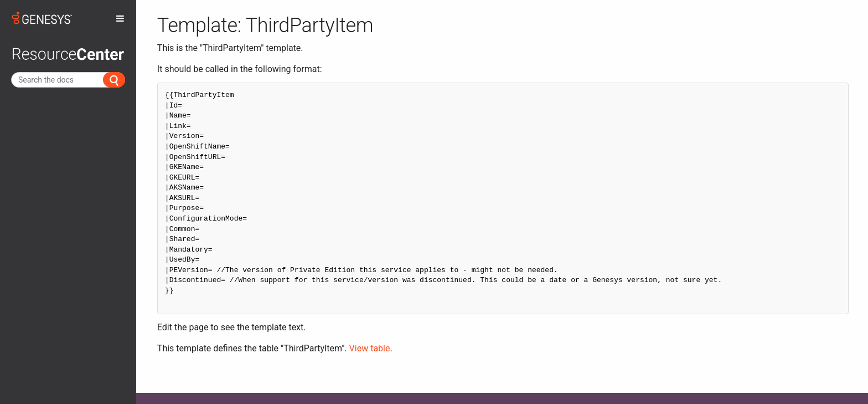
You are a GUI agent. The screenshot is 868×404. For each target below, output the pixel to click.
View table (370, 348)
